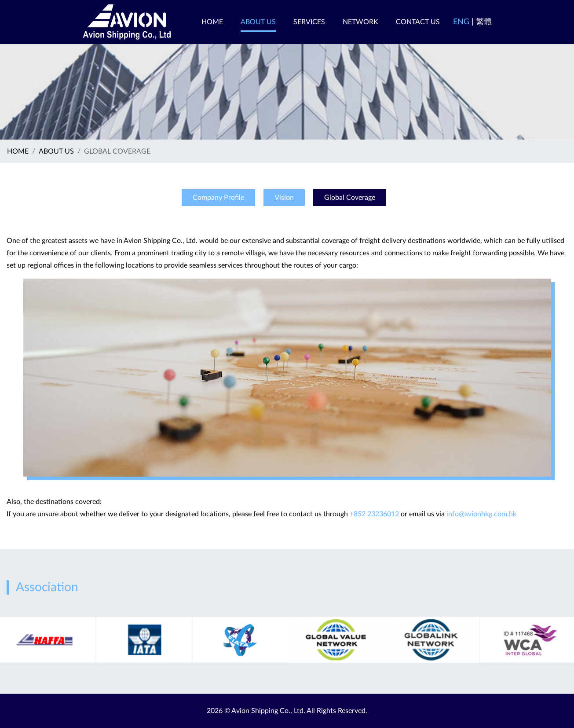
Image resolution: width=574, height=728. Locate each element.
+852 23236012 (374, 514)
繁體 (484, 22)
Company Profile (218, 198)
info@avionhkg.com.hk (481, 514)
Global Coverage (350, 198)
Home (18, 151)
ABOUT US (56, 151)
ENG (461, 22)
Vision (284, 198)
